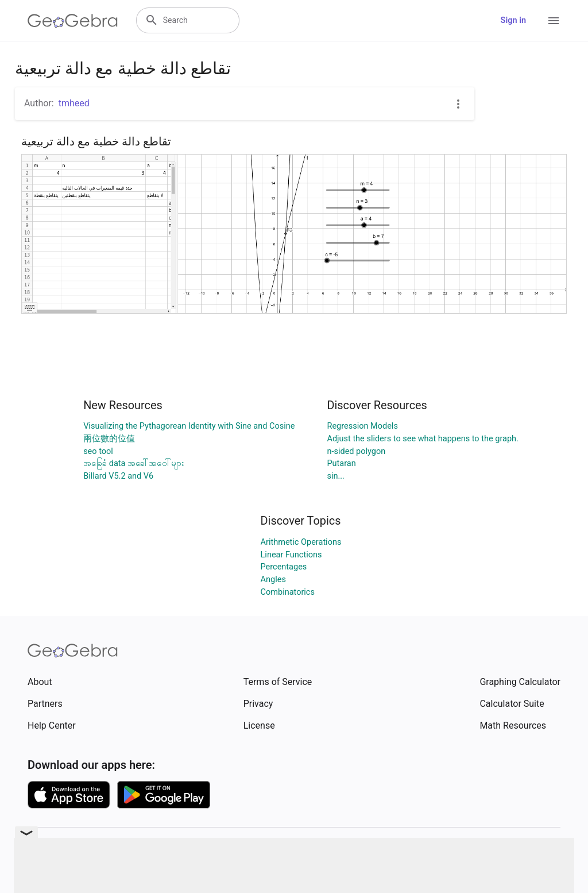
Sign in (513, 20)
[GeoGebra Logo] (73, 21)
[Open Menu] (554, 21)
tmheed (74, 103)
